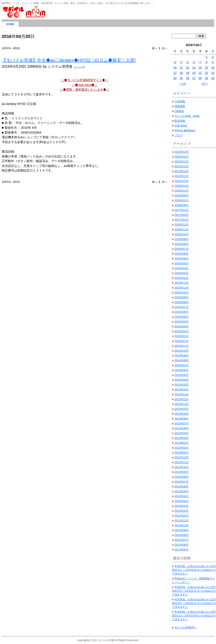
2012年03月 (182, 501)
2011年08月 (182, 535)
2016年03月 (182, 268)
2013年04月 (182, 438)
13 (194, 68)
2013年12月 (182, 399)
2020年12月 (182, 186)
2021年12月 (182, 181)
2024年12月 (182, 162)
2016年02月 (182, 273)
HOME (10, 24)
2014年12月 (182, 341)
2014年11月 (182, 346)
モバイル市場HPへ (186, 627)
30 (213, 78)
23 (213, 73)
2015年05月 (182, 317)
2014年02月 (182, 390)
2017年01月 (182, 220)
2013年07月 (182, 424)
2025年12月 (182, 152)
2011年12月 (182, 516)
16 (213, 68)
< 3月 (183, 84)
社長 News (181, 126)
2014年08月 (182, 360)
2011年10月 (182, 525)
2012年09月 (182, 472)
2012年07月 (182, 482)
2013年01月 (182, 453)
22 (206, 73)
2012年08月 (182, 477)
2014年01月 (182, 394)
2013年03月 (182, 443)
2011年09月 (182, 530)
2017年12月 (182, 210)
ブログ (178, 135)
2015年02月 (182, 331)
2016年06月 (182, 254)
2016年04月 (182, 263)
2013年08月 (182, 419)
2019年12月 (182, 191)
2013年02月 (182, 448)
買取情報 (180, 106)
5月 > (205, 84)
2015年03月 (182, 327)
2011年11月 (182, 521)
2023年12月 (182, 166)
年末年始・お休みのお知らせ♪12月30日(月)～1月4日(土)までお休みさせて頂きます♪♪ (194, 591)
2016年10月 (182, 234)
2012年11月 (182, 462)
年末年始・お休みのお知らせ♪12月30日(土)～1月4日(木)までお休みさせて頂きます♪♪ (194, 616)
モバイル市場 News (187, 116)
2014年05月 (182, 375)
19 (188, 73)
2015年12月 (182, 283)
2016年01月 (182, 278)
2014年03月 (182, 385)
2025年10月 (182, 157)
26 (188, 78)
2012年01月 (182, 511)
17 (175, 73)
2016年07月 (182, 249)
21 (200, 73)
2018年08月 (182, 205)
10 (175, 68)
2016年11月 (182, 230)
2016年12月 (182, 225)
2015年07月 (182, 307)
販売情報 (180, 121)
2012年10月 (182, 467)
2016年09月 (182, 239)
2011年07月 (182, 540)
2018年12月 (182, 200)
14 (200, 68)
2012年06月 (182, 487)
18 (181, 73)
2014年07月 (182, 365)
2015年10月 (182, 293)
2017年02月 (182, 215)
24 (175, 78)
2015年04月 (182, 322)
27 (194, 78)
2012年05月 (182, 491)
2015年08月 (182, 302)
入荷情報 (180, 101)
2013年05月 (182, 433)
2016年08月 (182, 244)
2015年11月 (182, 288)
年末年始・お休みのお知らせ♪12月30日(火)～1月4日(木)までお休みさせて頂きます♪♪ (194, 570)
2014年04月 (182, 380)
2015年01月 (182, 336)
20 (194, 73)
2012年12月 (182, 457)
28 (200, 78)
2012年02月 (182, 506)
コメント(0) (79, 67)
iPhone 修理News (185, 131)
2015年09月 (182, 297)
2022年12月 (182, 176)
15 (206, 68)
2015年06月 (182, 312)
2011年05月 (182, 550)
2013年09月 (182, 414)
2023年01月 (182, 171)
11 (181, 68)
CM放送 (179, 111)
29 (206, 78)
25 (181, 78)
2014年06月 (182, 370)
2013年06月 (182, 428)
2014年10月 (182, 351)
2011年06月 (182, 545)
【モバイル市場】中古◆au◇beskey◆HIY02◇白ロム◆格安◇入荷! (69, 60)
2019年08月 (182, 196)
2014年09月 (182, 356)
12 (188, 68)
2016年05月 (182, 259)
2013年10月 (182, 409)
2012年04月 (182, 496)
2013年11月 (182, 404)
